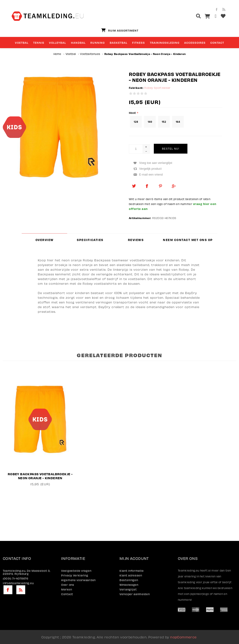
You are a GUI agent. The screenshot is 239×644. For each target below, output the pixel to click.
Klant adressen (131, 575)
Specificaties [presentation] (90, 240)
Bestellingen (129, 580)
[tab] (44, 240)
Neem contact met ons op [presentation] (188, 240)
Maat (133, 113)
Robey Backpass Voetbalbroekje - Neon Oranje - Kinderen (40, 476)
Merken (67, 589)
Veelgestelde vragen (76, 571)
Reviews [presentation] (136, 240)
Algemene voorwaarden (78, 580)
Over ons (68, 585)
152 (164, 122)
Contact (67, 594)
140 (150, 122)
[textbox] (190, 17)
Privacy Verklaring (75, 575)
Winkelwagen (129, 585)
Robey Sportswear (157, 88)
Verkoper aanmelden (135, 594)
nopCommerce (183, 637)
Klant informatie (132, 571)
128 (136, 122)
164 (178, 122)
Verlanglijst (128, 589)
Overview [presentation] (45, 240)
